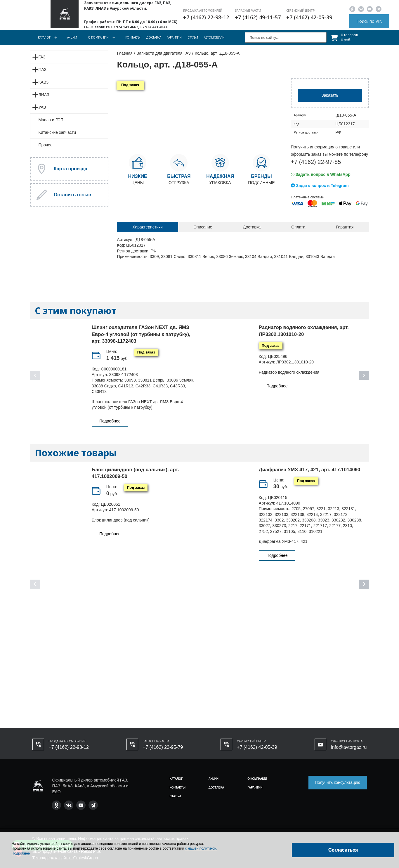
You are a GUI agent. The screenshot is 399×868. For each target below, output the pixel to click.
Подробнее (110, 421)
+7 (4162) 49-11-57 (258, 17)
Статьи (193, 37)
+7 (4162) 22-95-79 (163, 747)
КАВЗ (44, 82)
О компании (98, 37)
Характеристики (148, 227)
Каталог (44, 37)
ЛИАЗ (44, 95)
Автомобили (214, 37)
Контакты (133, 37)
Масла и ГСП (51, 120)
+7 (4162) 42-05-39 (309, 17)
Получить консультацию (338, 782)
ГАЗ (42, 57)
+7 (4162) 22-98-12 (206, 17)
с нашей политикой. (201, 848)
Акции (72, 37)
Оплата (298, 227)
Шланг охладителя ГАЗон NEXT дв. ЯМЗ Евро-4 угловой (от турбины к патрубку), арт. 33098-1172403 (141, 334)
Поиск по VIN (369, 21)
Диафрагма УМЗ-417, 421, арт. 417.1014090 (310, 470)
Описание (203, 227)
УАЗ (42, 107)
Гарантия (345, 227)
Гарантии (174, 37)
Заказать (330, 95)
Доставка (154, 37)
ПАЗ (43, 70)
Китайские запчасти (57, 132)
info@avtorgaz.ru (349, 747)
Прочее (46, 145)
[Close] (343, 850)
